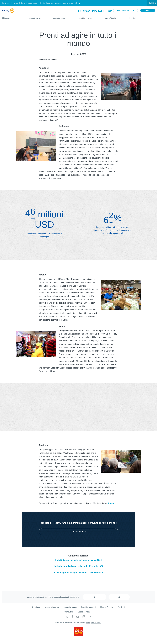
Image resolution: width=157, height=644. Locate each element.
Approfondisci (78, 532)
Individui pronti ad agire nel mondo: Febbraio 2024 (78, 566)
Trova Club (97, 11)
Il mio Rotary (84, 11)
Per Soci (142, 17)
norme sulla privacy (73, 3)
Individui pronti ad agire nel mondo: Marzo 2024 (78, 560)
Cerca (109, 11)
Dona (148, 10)
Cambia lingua (84, 612)
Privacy (88, 623)
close (151, 3)
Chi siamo (13, 17)
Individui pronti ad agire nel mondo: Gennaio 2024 (78, 572)
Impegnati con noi (38, 17)
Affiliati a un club (125, 10)
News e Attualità (114, 17)
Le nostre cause (64, 17)
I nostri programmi (89, 17)
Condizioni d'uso (96, 623)
